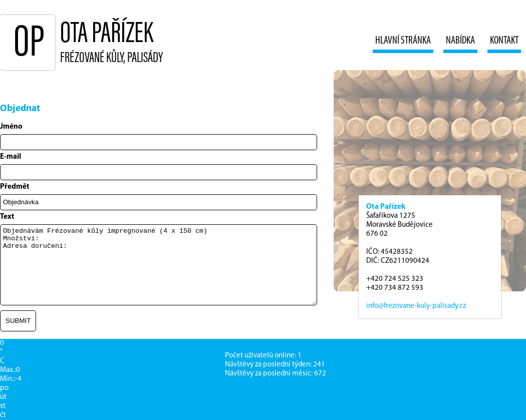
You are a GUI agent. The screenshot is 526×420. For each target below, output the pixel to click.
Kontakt (504, 41)
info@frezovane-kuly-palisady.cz (416, 306)
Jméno (11, 127)
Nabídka (460, 41)
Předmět (15, 187)
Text (7, 217)
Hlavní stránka (403, 41)
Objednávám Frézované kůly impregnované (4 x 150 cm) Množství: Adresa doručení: (159, 265)
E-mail (11, 157)
